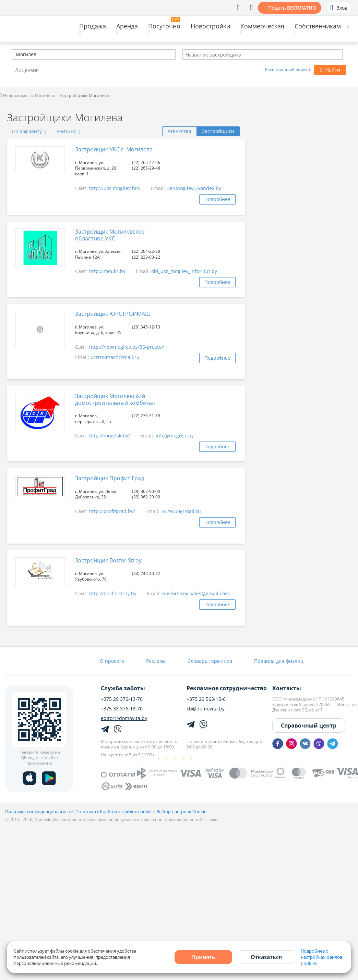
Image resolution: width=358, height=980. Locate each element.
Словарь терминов (210, 661)
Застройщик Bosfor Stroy (108, 560)
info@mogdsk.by (175, 436)
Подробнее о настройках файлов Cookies (321, 957)
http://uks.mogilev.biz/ (115, 188)
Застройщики (218, 131)
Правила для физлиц (279, 661)
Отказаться (266, 957)
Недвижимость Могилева (28, 95)
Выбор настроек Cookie (181, 811)
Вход (339, 8)
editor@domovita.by (124, 718)
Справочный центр (309, 725)
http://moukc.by (107, 271)
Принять (203, 957)
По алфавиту (29, 131)
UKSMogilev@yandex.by (194, 188)
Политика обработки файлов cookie (114, 811)
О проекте (112, 661)
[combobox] (94, 54)
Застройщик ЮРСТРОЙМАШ (113, 314)
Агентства (180, 131)
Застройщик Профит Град (110, 478)
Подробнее (217, 199)
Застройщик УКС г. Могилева (114, 149)
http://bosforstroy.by (113, 593)
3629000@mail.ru (181, 511)
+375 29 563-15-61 (207, 699)
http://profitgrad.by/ (112, 511)
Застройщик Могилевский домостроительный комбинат (115, 399)
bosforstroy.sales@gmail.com (196, 593)
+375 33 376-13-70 (122, 709)
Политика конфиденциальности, (40, 811)
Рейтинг (68, 131)
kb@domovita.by (206, 709)
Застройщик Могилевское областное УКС (110, 235)
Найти (330, 70)
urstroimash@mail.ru (115, 357)
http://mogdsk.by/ (110, 436)
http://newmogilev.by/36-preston (127, 347)
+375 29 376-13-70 (122, 699)
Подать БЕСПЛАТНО (292, 8)
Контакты (287, 688)
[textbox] (15, 55)
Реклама (156, 661)
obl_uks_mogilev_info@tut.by (184, 271)
